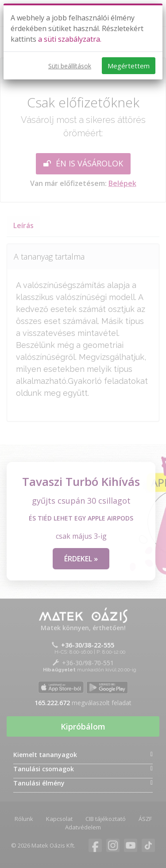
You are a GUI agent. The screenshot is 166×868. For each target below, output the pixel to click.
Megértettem (129, 66)
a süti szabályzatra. (70, 39)
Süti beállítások (70, 66)
